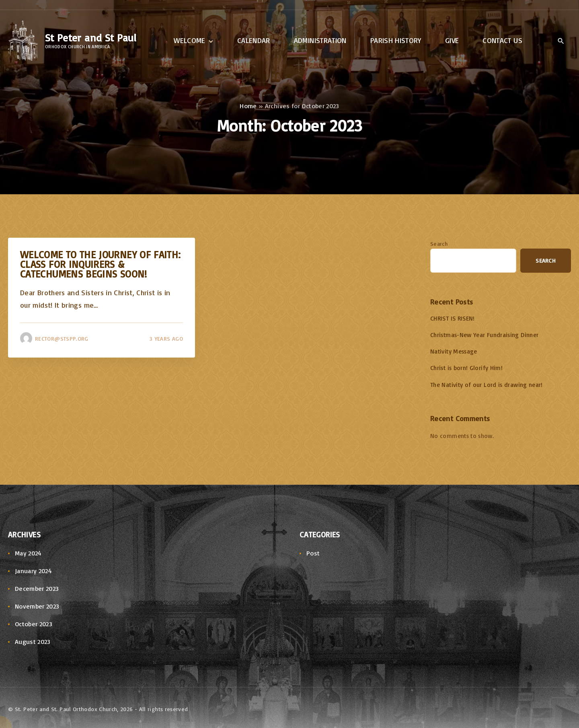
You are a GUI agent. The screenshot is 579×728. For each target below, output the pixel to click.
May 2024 (28, 553)
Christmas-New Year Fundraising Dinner (484, 335)
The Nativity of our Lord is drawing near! (487, 385)
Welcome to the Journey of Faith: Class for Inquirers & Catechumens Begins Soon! (101, 264)
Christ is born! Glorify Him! (466, 368)
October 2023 (34, 624)
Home (248, 106)
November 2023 (37, 606)
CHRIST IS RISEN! (453, 318)
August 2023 (33, 642)
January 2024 (33, 571)
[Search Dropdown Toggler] (561, 41)
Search (439, 244)
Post (313, 553)
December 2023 (37, 588)
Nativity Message (454, 351)
